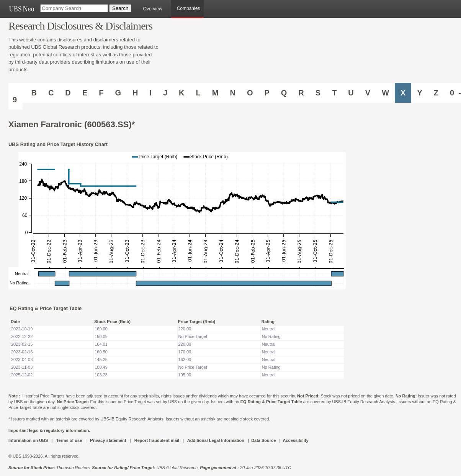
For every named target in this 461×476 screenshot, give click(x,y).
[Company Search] (74, 8)
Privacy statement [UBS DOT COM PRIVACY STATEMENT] (108, 440)
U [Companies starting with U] (351, 93)
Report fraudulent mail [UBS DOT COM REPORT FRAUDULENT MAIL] (157, 440)
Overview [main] (153, 9)
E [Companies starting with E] (85, 93)
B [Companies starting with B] (34, 93)
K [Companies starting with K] (181, 93)
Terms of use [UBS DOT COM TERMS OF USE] (69, 440)
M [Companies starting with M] (215, 93)
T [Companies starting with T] (334, 93)
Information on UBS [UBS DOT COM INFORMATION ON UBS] (29, 440)
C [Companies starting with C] (51, 93)
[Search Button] (120, 8)
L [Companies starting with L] (198, 93)
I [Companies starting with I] (150, 93)
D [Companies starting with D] (68, 93)
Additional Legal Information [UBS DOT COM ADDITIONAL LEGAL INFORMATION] (216, 440)
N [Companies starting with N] (232, 93)
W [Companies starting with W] (385, 93)
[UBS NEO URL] (21, 9)
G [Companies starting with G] (118, 93)
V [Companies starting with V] (368, 93)
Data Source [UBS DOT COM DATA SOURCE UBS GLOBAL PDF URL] (263, 440)
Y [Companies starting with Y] (419, 93)
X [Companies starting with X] (403, 93)
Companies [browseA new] (189, 8)
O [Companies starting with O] (250, 93)
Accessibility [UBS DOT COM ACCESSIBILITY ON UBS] (295, 440)
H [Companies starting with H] (135, 93)
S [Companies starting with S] (318, 93)
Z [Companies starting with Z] (436, 93)
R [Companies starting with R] (301, 93)
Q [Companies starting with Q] (284, 93)
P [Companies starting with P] (267, 93)
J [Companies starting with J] (165, 93)
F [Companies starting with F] (101, 93)
